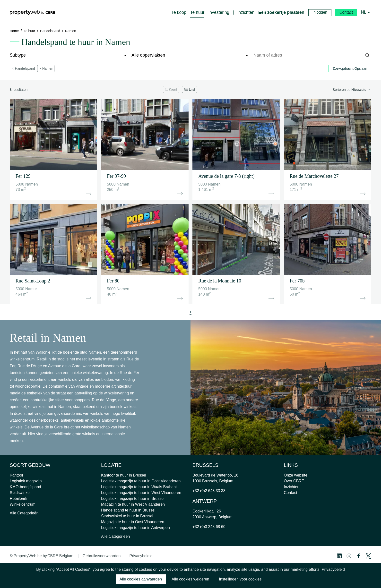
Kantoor (17, 475)
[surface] (190, 55)
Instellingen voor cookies (240, 579)
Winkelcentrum (23, 504)
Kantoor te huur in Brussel (124, 475)
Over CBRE (294, 481)
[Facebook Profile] (359, 556)
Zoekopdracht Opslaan (350, 68)
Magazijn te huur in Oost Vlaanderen (133, 522)
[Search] (367, 55)
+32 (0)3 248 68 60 (209, 527)
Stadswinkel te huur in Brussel (127, 516)
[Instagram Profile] (349, 556)
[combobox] (307, 55)
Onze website (296, 475)
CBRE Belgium (60, 556)
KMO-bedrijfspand (25, 487)
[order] (361, 90)
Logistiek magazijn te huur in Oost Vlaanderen (141, 481)
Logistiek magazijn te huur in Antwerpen (135, 528)
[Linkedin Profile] (339, 556)
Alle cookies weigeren (190, 579)
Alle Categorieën (24, 513)
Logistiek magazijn (26, 481)
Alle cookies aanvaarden (141, 579)
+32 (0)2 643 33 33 (209, 491)
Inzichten (292, 487)
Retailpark (18, 499)
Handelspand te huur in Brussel (128, 510)
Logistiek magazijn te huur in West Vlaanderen (141, 493)
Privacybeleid (141, 556)
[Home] (32, 12)
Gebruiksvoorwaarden (102, 556)
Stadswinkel (20, 493)
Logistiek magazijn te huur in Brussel (133, 499)
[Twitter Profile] (368, 556)
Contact (290, 493)
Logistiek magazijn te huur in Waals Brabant (139, 487)
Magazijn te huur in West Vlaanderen (133, 504)
